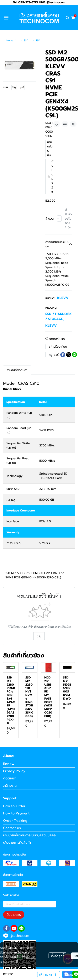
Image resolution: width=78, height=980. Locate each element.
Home (10, 40)
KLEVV (63, 298)
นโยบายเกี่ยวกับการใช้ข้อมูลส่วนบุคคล (29, 835)
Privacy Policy (14, 771)
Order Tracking (15, 821)
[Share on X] (69, 355)
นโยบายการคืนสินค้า (17, 843)
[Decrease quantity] (58, 219)
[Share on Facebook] (63, 355)
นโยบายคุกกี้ (10, 961)
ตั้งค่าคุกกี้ (58, 956)
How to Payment (16, 813)
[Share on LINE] (74, 355)
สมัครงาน (10, 786)
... (19, 40)
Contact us (12, 828)
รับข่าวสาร (14, 915)
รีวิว (39, 636)
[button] (68, 18)
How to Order (14, 806)
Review (9, 764)
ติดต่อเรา (10, 778)
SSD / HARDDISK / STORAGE (59, 317)
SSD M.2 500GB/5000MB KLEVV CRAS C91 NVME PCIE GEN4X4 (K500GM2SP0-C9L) (35, 575)
